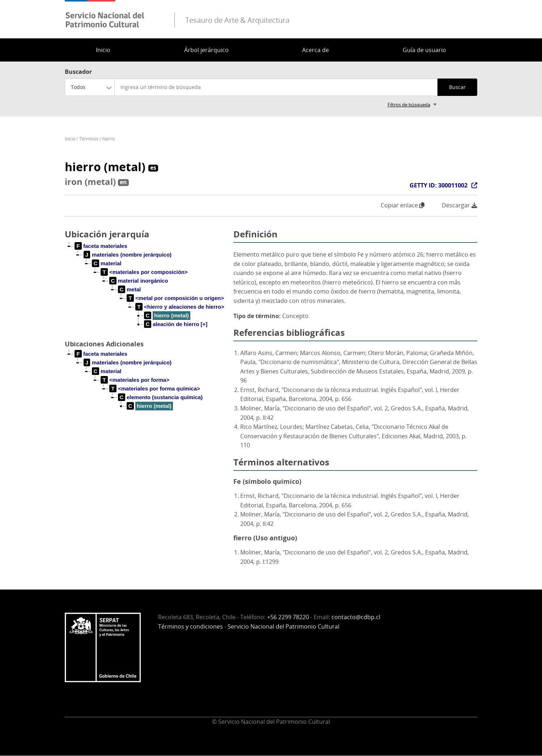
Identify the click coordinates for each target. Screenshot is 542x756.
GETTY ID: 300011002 (439, 185)
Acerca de (316, 50)
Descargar (460, 205)
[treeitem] (101, 246)
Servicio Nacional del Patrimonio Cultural (283, 626)
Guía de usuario (424, 50)
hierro (109, 139)
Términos (89, 139)
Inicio (103, 50)
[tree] (146, 291)
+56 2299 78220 (288, 617)
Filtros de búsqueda (409, 105)
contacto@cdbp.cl (356, 617)
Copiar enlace (403, 205)
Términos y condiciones (190, 626)
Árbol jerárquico (206, 50)
